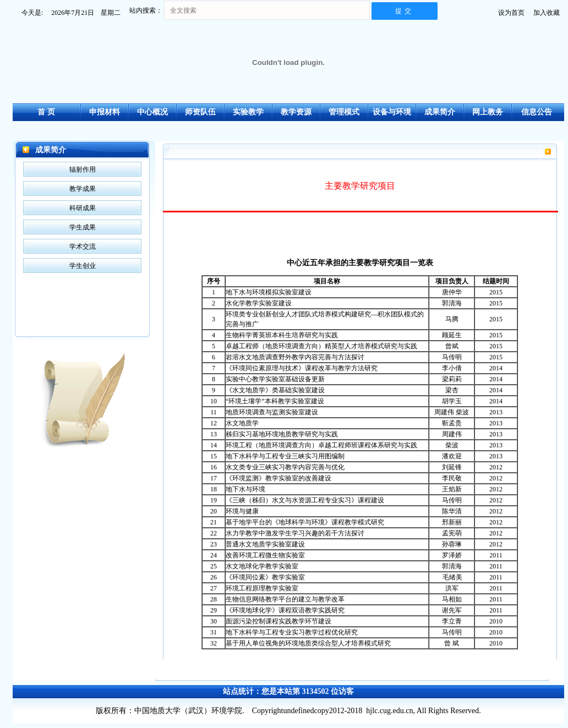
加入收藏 (547, 13)
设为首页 (511, 13)
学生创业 (83, 266)
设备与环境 (392, 112)
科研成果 (83, 208)
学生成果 (83, 227)
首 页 (46, 112)
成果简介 (440, 112)
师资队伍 (200, 112)
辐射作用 (83, 169)
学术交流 (83, 247)
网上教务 (488, 112)
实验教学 (248, 112)
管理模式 (344, 112)
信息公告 (537, 112)
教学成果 (83, 189)
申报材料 (105, 112)
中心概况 (152, 112)
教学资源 (296, 112)
